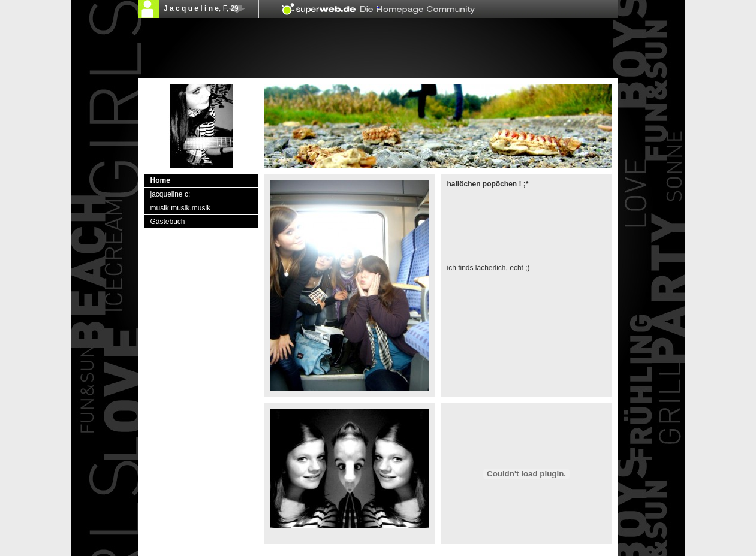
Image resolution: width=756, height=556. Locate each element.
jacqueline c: (171, 194)
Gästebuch (168, 222)
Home (160, 180)
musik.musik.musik (181, 208)
